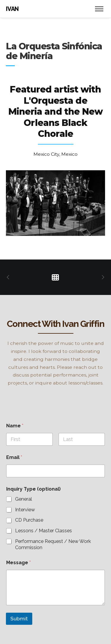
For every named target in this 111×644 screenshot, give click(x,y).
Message (18, 563)
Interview (25, 510)
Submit (19, 619)
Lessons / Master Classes (44, 531)
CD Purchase (29, 520)
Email (14, 457)
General (24, 499)
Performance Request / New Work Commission (53, 544)
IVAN (12, 9)
